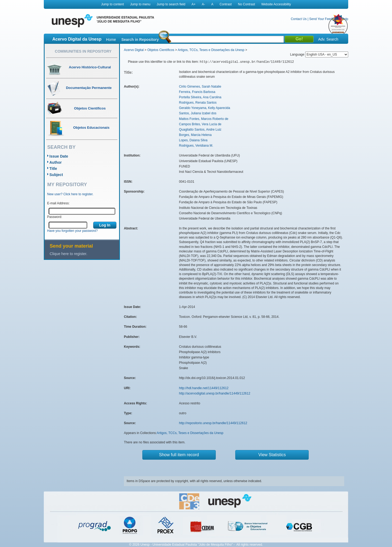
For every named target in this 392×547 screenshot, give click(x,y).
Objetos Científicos (161, 50)
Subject (56, 175)
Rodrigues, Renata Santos (198, 103)
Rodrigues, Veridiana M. (196, 146)
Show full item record (179, 455)
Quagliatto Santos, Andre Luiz (200, 130)
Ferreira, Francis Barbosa (197, 92)
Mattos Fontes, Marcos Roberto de (204, 119)
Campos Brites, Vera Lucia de (200, 124)
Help (345, 19)
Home (111, 40)
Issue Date (59, 156)
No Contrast (246, 4)
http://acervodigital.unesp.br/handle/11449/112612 (215, 393)
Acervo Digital (134, 50)
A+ (193, 4)
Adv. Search (328, 39)
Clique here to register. (68, 254)
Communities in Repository (83, 51)
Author (56, 162)
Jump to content (112, 4)
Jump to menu (140, 4)
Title (53, 169)
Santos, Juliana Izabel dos (198, 113)
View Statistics (272, 455)
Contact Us (299, 19)
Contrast (226, 4)
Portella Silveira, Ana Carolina (200, 97)
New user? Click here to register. (70, 194)
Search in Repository (140, 40)
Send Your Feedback (324, 19)
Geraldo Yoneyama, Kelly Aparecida (204, 108)
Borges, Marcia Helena (195, 135)
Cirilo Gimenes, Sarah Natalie (200, 87)
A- (203, 4)
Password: (55, 217)
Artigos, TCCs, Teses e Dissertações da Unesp (211, 50)
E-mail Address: (58, 203)
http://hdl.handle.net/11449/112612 (204, 388)
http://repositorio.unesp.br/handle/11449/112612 (213, 423)
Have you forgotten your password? (72, 231)
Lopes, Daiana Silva (193, 140)
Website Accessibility (276, 4)
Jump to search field (171, 4)
